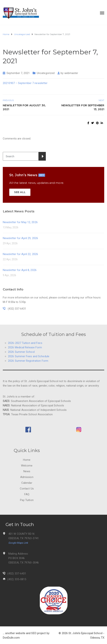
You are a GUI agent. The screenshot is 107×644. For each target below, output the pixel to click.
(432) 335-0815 (17, 579)
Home (27, 460)
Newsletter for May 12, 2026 (20, 222)
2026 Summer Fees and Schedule (29, 356)
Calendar (27, 483)
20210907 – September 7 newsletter (25, 83)
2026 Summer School (21, 352)
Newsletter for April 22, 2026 (20, 254)
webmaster (71, 73)
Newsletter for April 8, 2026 (20, 270)
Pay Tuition (27, 500)
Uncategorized (46, 73)
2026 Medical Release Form (25, 347)
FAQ (27, 494)
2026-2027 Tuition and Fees (25, 343)
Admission (27, 477)
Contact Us (27, 489)
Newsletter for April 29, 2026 (20, 238)
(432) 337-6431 (17, 574)
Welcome (27, 466)
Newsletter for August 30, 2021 (24, 107)
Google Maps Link (18, 543)
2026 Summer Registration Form (28, 361)
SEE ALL (20, 192)
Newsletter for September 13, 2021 (83, 107)
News (27, 471)
